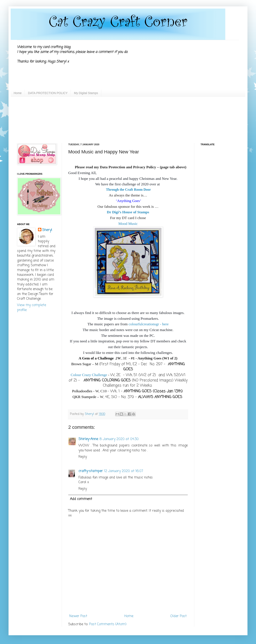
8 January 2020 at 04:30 (119, 439)
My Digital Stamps (86, 93)
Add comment (81, 499)
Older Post (178, 616)
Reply (83, 457)
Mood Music (128, 224)
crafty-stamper (91, 471)
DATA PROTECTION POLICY (48, 93)
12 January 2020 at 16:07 (124, 471)
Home (18, 93)
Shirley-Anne (88, 439)
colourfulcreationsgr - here (149, 324)
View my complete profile (32, 308)
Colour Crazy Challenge (89, 375)
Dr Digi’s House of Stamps (128, 212)
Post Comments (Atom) (108, 624)
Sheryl (47, 230)
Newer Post (78, 616)
